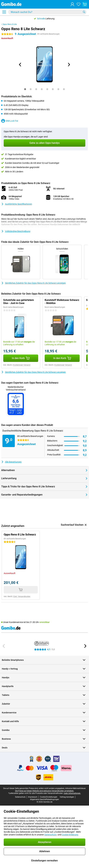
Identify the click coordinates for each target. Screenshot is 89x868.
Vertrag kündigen (67, 797)
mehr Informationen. (72, 793)
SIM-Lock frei (10, 121)
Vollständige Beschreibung (16, 231)
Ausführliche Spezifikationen (17, 204)
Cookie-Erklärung (70, 835)
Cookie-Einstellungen (49, 797)
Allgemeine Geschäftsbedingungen (44, 799)
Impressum (33, 797)
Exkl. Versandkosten (22, 597)
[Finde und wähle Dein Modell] (47, 12)
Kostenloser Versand (22, 365)
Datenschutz (20, 797)
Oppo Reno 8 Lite (10, 24)
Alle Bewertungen (11, 462)
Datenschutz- (51, 835)
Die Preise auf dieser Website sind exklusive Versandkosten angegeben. (45, 791)
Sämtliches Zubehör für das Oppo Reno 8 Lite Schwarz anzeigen (33, 283)
